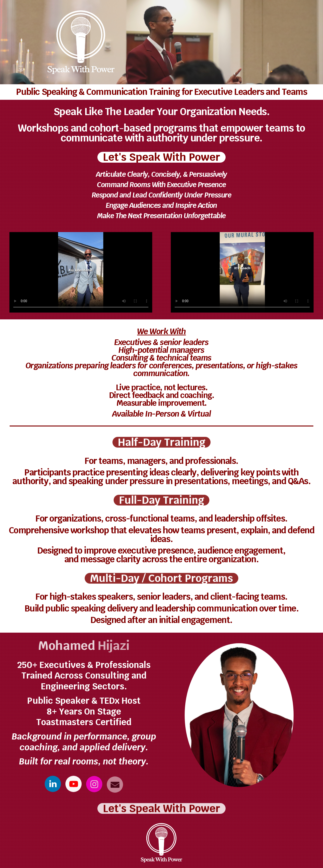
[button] (53, 784)
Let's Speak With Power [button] (161, 157)
